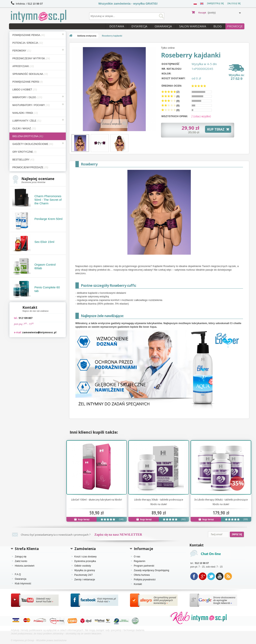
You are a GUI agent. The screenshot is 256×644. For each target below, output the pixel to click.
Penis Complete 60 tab (47, 289)
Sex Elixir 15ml (44, 242)
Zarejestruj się (215, 3)
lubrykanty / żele (27, 121)
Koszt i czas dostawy (85, 557)
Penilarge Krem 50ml (48, 219)
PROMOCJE (235, 26)
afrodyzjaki (23, 66)
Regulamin (139, 561)
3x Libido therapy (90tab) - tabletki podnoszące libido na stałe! (221, 502)
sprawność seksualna (30, 74)
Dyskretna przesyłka (85, 561)
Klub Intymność (23, 584)
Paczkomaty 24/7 (84, 575)
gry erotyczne (24, 152)
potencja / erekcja (28, 43)
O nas (137, 557)
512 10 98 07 (35, 4)
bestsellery (23, 160)
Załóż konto (21, 561)
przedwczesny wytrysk (31, 58)
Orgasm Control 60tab (45, 266)
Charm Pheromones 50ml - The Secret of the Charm (48, 200)
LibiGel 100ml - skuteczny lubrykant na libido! (97, 500)
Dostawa (117, 26)
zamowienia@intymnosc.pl (39, 332)
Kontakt (138, 584)
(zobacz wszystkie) (201, 116)
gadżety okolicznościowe (33, 144)
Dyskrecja (139, 26)
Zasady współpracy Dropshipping (151, 570)
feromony (22, 51)
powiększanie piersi (28, 82)
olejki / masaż (24, 129)
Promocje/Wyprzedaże (30, 167)
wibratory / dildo (27, 97)
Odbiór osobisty (83, 566)
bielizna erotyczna (28, 136)
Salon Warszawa (193, 26)
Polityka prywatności (145, 580)
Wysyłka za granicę (85, 570)
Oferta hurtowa (142, 575)
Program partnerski (144, 566)
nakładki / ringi (25, 113)
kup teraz (82, 519)
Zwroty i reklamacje (85, 580)
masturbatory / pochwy (31, 105)
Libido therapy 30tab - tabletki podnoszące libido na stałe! (159, 502)
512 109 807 (25, 318)
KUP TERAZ (218, 129)
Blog (217, 26)
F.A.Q (18, 574)
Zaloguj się (234, 3)
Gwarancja (163, 26)
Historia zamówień (25, 566)
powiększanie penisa (29, 35)
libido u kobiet (25, 90)
